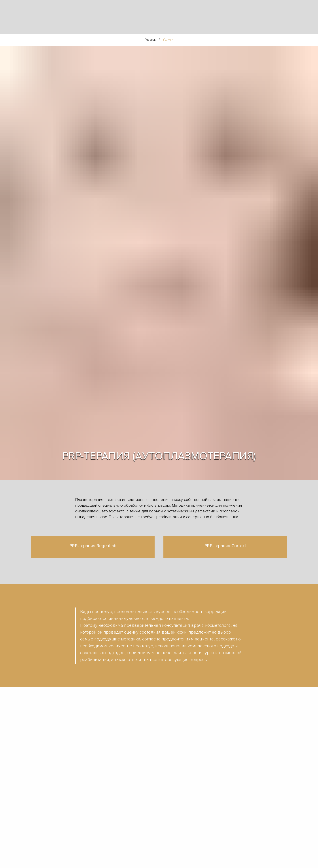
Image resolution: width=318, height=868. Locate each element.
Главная (151, 40)
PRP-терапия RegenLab (93, 546)
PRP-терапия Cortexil (225, 546)
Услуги (168, 40)
